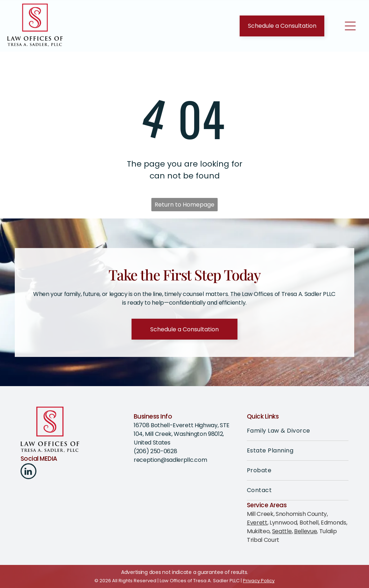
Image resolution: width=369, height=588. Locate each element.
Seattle (282, 531)
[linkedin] (28, 472)
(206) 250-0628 (155, 451)
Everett (257, 523)
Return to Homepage (184, 205)
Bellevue (305, 531)
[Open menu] (350, 26)
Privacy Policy (259, 581)
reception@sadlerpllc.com (170, 460)
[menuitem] (298, 431)
